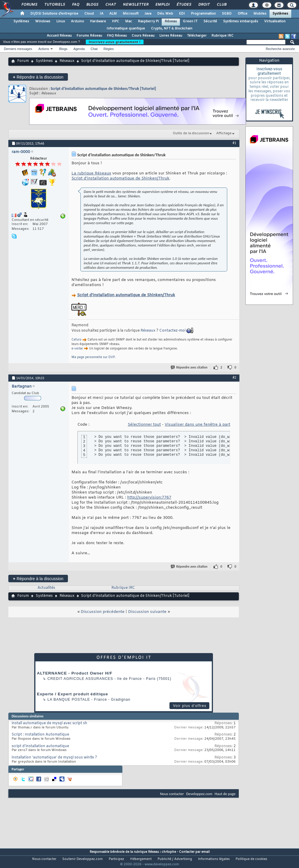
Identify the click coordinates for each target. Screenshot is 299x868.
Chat (110, 5)
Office (243, 14)
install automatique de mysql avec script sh (49, 723)
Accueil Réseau (59, 36)
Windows (43, 21)
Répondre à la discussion (38, 77)
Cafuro (76, 340)
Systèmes (280, 14)
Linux (61, 21)
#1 (234, 143)
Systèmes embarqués (241, 21)
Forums (29, 5)
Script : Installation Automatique (40, 735)
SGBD (227, 14)
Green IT (190, 21)
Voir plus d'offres (190, 706)
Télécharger (197, 36)
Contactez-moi (172, 331)
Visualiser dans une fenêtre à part (197, 425)
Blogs (92, 5)
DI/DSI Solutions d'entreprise (54, 14)
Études (184, 5)
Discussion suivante (147, 612)
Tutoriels (54, 5)
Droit (204, 5)
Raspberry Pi (148, 21)
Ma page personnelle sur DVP (93, 357)
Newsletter (135, 5)
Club (221, 5)
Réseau (171, 21)
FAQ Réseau (117, 36)
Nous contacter (172, 794)
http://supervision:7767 (149, 498)
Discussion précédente (103, 612)
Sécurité (210, 21)
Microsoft (131, 14)
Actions (44, 49)
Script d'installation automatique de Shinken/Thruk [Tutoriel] (103, 89)
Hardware (98, 21)
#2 (234, 377)
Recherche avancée (280, 49)
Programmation (203, 14)
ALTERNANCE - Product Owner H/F (75, 673)
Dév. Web (165, 14)
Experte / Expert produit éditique (73, 694)
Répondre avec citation (189, 367)
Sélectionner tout (144, 425)
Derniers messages (18, 49)
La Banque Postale (69, 700)
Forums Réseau (89, 36)
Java (148, 14)
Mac (129, 21)
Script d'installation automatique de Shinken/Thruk (120, 178)
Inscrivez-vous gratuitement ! (115, 42)
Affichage (224, 133)
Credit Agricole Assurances (80, 679)
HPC (116, 21)
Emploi (162, 5)
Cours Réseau (143, 36)
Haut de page (225, 794)
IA (102, 14)
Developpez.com (199, 794)
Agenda (79, 49)
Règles (109, 49)
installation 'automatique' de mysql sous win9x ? (54, 758)
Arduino (77, 21)
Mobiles (260, 14)
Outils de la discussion (191, 133)
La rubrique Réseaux (91, 173)
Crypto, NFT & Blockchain (172, 29)
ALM (113, 14)
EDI (182, 14)
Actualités (46, 588)
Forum (23, 61)
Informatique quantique (126, 29)
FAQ (75, 5)
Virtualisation (275, 21)
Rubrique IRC (222, 36)
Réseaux (67, 61)
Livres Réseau (171, 36)
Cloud (89, 14)
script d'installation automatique (40, 746)
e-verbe (77, 349)
